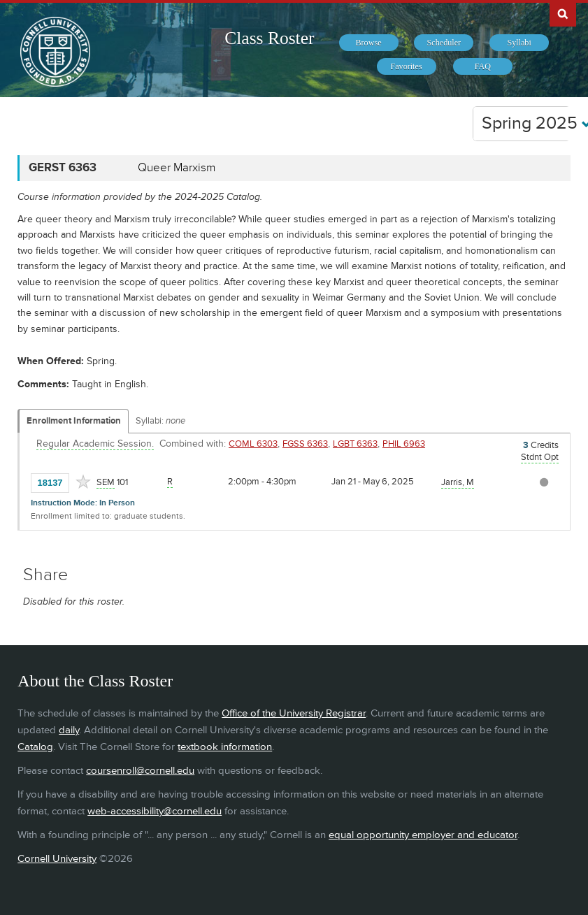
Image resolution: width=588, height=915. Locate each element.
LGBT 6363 (355, 444)
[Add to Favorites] (83, 482)
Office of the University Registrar (294, 713)
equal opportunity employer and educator (423, 835)
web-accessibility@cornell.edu (155, 811)
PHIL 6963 (404, 444)
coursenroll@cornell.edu (140, 771)
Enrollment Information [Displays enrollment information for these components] (74, 421)
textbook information (225, 747)
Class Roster (269, 38)
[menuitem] (369, 43)
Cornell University (57, 859)
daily (69, 730)
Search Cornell (563, 13)
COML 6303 (253, 444)
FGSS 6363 (305, 444)
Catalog (35, 747)
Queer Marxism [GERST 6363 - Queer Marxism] (177, 168)
